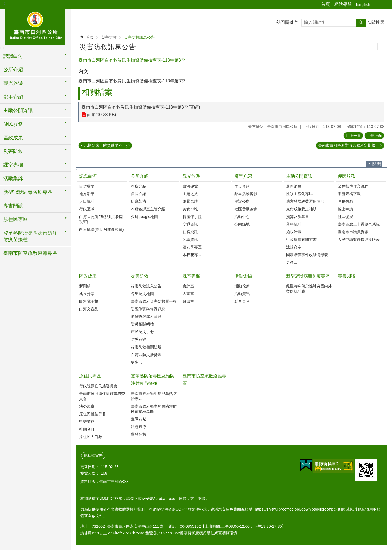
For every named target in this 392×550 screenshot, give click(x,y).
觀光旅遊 (191, 176)
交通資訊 (190, 224)
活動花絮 (242, 286)
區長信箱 (345, 201)
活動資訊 (242, 294)
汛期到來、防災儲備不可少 (107, 145)
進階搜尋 (376, 22)
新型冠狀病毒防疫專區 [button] (28, 192)
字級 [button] (385, 5)
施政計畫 (294, 232)
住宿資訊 (190, 232)
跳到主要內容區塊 (3, 3)
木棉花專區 (192, 255)
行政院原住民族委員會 (98, 386)
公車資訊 (190, 239)
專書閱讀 (13, 206)
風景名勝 (190, 201)
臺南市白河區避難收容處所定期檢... (348, 145)
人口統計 (87, 201)
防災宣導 (139, 339)
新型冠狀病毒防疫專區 (308, 276)
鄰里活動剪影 (246, 194)
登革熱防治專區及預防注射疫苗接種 (153, 380)
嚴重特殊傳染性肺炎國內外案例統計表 (309, 289)
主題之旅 (190, 194)
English (363, 4)
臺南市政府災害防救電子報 (154, 301)
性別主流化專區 (299, 194)
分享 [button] (377, 5)
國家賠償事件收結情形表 (307, 255)
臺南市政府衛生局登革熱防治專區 (154, 396)
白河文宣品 (89, 309)
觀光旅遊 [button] (13, 83)
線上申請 (345, 209)
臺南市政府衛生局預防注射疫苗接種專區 (154, 409)
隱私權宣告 (93, 456)
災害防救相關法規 (146, 347)
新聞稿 (85, 286)
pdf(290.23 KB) (102, 115)
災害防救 (109, 37)
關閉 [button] (377, 164)
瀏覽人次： (90, 473)
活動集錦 (243, 276)
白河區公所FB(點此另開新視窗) (101, 219)
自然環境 (87, 186)
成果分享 (87, 294)
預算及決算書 (298, 217)
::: (6, 3)
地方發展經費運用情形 (305, 201)
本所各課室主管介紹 (148, 209)
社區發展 (345, 217)
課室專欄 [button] (13, 165)
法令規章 (87, 406)
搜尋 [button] (361, 23)
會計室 (188, 286)
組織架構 (139, 201)
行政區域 (87, 209)
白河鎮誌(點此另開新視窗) (102, 229)
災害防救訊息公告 (139, 37)
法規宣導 (139, 427)
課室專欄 (191, 276)
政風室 (188, 301)
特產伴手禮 (192, 217)
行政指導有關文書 (301, 239)
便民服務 (347, 176)
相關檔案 (97, 92)
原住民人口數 (91, 437)
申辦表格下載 (349, 194)
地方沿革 (87, 194)
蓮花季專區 (192, 247)
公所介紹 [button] (13, 70)
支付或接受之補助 (301, 209)
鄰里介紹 (243, 176)
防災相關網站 (142, 324)
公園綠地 (242, 224)
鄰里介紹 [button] (13, 97)
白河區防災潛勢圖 (146, 355)
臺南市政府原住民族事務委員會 (102, 396)
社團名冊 (87, 429)
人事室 (188, 294)
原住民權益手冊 (93, 414)
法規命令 (294, 247)
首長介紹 (139, 194)
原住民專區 (90, 376)
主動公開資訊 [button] (18, 110)
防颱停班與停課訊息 (148, 309)
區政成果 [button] (13, 138)
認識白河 (88, 176)
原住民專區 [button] (16, 219)
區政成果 (88, 276)
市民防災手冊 (142, 332)
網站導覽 (343, 4)
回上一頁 (353, 136)
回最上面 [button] (374, 136)
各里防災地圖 (142, 294)
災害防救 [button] (13, 151)
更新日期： (90, 467)
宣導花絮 (139, 419)
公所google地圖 (144, 217)
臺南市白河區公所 (35, 26)
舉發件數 (139, 434)
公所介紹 (140, 176)
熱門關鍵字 (287, 22)
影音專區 (242, 301)
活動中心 (242, 217)
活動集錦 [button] (13, 179)
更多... (292, 262)
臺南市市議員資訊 (353, 232)
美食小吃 (190, 209)
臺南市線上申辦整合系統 (359, 224)
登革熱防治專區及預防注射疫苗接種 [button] (30, 236)
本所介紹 (139, 186)
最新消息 (294, 186)
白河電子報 (89, 301)
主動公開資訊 (299, 176)
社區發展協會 (246, 209)
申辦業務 (87, 422)
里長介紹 (242, 186)
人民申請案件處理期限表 (359, 239)
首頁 (326, 4)
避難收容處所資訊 (146, 317)
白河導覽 (190, 186)
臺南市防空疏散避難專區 (30, 253)
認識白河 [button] (13, 56)
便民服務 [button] (13, 124)
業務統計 (294, 224)
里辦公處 (242, 201)
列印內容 (381, 46)
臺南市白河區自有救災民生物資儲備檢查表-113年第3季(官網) (141, 107)
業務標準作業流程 (353, 186)
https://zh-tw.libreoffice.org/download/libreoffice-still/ (299, 509)
